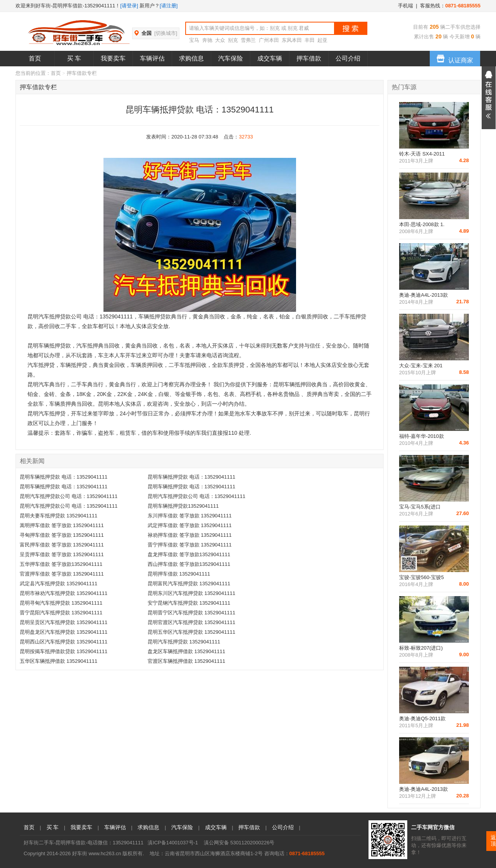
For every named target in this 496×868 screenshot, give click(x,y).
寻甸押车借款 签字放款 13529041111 (62, 535)
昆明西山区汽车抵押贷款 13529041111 (64, 642)
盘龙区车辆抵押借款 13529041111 (186, 651)
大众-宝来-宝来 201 (421, 366)
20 (438, 36)
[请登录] (129, 6)
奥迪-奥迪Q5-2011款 (422, 718)
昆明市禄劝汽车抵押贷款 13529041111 (64, 593)
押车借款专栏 (38, 87)
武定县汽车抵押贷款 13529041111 (59, 584)
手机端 (406, 6)
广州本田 (269, 40)
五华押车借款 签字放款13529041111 (61, 564)
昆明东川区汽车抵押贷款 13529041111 (191, 593)
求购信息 (191, 58)
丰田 (310, 40)
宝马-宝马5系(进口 (420, 507)
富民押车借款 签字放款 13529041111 (62, 545)
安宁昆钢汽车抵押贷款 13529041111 (189, 603)
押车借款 (309, 58)
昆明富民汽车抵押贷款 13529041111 (189, 584)
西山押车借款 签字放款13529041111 (189, 564)
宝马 (194, 40)
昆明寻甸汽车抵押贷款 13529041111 (61, 603)
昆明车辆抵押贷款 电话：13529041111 (64, 477)
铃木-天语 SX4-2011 (422, 154)
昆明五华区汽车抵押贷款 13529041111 (191, 632)
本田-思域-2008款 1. (422, 224)
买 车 (74, 58)
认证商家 (455, 57)
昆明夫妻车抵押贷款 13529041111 (59, 516)
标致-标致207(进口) (421, 648)
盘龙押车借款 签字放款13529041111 (189, 554)
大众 (220, 40)
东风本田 (292, 40)
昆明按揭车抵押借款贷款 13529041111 (64, 651)
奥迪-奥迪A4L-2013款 (424, 295)
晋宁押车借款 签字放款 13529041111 (190, 545)
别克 (233, 40)
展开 (489, 98)
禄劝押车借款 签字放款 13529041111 (190, 535)
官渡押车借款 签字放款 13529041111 (62, 574)
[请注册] (169, 6)
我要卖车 (113, 58)
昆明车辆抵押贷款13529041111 (183, 506)
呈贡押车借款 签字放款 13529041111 (62, 554)
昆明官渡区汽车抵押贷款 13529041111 (191, 622)
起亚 (322, 40)
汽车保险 (231, 58)
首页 (35, 58)
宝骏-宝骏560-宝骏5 (422, 577)
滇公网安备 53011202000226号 (239, 843)
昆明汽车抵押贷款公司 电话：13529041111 (69, 496)
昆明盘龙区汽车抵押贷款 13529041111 (64, 632)
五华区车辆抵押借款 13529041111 (59, 661)
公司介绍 (348, 58)
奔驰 (207, 40)
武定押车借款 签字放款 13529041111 (190, 525)
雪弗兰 (248, 40)
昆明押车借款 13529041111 (179, 574)
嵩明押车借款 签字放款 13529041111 (62, 525)
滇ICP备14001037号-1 (173, 843)
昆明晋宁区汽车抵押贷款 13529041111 (191, 613)
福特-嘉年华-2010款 (422, 436)
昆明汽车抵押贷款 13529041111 (184, 642)
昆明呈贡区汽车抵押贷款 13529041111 (64, 622)
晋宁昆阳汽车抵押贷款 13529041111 (61, 613)
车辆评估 (152, 58)
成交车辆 (270, 58)
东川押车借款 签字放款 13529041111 (190, 516)
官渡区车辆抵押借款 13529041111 (186, 661)
